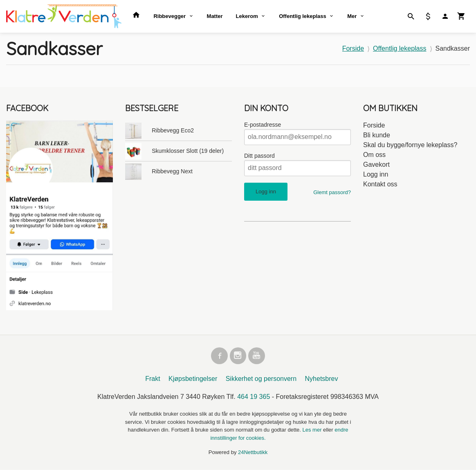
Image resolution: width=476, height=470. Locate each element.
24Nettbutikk (253, 453)
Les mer (313, 431)
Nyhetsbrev (322, 380)
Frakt (153, 380)
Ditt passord (259, 156)
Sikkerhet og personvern (261, 380)
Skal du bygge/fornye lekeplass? (410, 145)
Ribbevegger (170, 16)
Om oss (374, 155)
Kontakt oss (380, 184)
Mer (352, 16)
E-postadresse (263, 125)
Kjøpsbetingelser (193, 380)
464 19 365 (254, 398)
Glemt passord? (332, 192)
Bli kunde (377, 135)
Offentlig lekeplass (303, 16)
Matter (215, 16)
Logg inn (376, 174)
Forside (353, 48)
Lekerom (247, 16)
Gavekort (376, 164)
